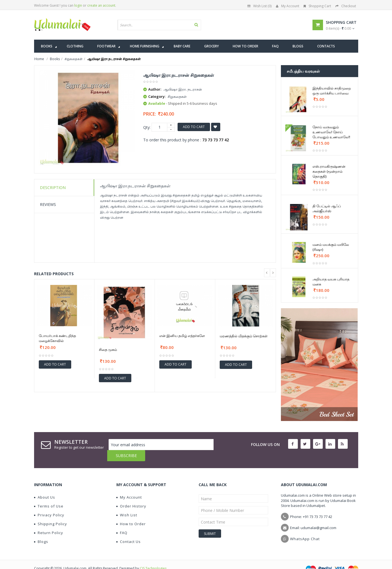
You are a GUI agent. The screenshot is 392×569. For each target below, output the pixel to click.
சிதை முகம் (108, 349)
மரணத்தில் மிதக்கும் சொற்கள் (244, 336)
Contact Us (129, 530)
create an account (101, 5)
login (78, 5)
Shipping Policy (51, 513)
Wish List (127, 504)
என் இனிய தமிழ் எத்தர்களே (182, 336)
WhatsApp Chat (305, 528)
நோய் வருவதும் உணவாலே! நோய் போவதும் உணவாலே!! (331, 132)
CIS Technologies (153, 557)
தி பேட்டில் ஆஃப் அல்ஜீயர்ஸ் (327, 208)
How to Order (131, 513)
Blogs (41, 530)
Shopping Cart (317, 6)
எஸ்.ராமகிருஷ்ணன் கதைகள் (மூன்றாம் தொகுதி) (329, 171)
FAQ (122, 522)
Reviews (48, 204)
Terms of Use (49, 495)
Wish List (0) (259, 6)
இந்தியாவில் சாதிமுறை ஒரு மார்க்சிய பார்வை (332, 91)
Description (53, 187)
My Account (288, 6)
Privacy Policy (49, 504)
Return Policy (49, 522)
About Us (45, 486)
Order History (131, 495)
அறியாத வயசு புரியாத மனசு (331, 282)
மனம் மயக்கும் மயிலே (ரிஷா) (331, 247)
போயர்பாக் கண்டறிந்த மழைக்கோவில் (57, 338)
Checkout (346, 6)
